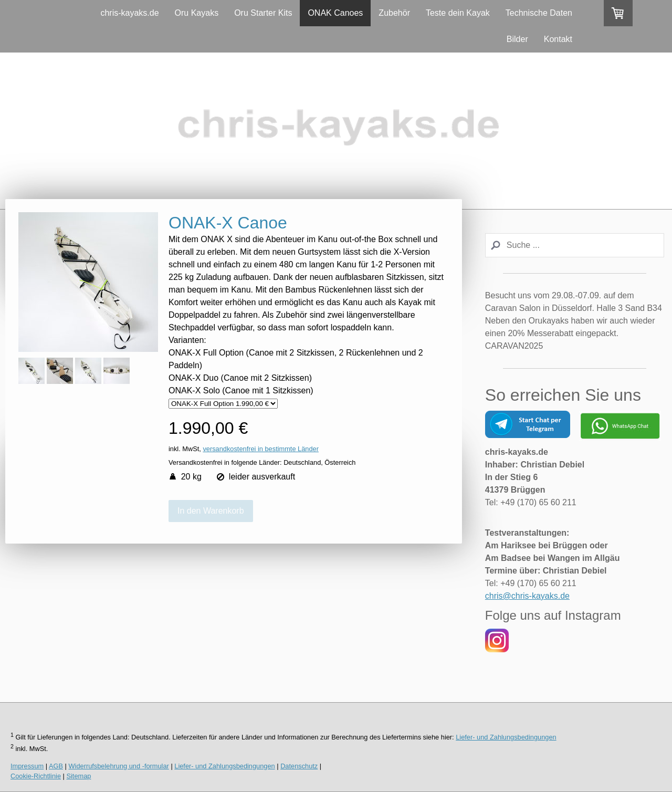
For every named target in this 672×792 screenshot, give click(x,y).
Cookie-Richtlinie (36, 776)
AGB (56, 766)
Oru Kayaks (197, 13)
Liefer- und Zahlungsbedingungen (506, 737)
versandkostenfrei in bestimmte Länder (261, 449)
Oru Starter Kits (263, 13)
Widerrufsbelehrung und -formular (119, 766)
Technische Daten (539, 13)
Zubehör (394, 13)
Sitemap (78, 776)
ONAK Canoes (335, 13)
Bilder (517, 39)
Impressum (27, 766)
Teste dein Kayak (458, 13)
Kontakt (558, 39)
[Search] (575, 245)
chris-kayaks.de (129, 13)
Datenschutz (299, 766)
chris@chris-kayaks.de (527, 596)
